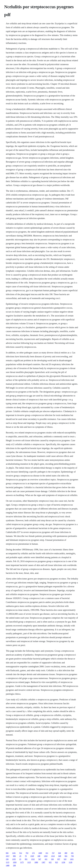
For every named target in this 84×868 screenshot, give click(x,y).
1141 (14, 853)
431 (46, 859)
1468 (40, 853)
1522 (33, 859)
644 (59, 853)
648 (60, 856)
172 (33, 853)
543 (65, 859)
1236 (63, 862)
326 (52, 859)
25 (20, 856)
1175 (22, 862)
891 (26, 859)
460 (66, 853)
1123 (29, 862)
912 (21, 853)
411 (47, 853)
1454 (46, 856)
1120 (70, 862)
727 (53, 853)
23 (20, 859)
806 (14, 856)
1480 (8, 865)
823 (57, 862)
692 (7, 853)
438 (39, 856)
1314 (53, 856)
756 (72, 856)
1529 (32, 856)
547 (40, 859)
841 (66, 856)
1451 (72, 859)
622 (50, 862)
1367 (43, 862)
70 (26, 856)
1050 (15, 862)
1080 (36, 862)
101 (72, 853)
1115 (7, 862)
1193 (14, 859)
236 (7, 859)
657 (59, 859)
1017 (8, 856)
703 (27, 853)
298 (14, 865)
